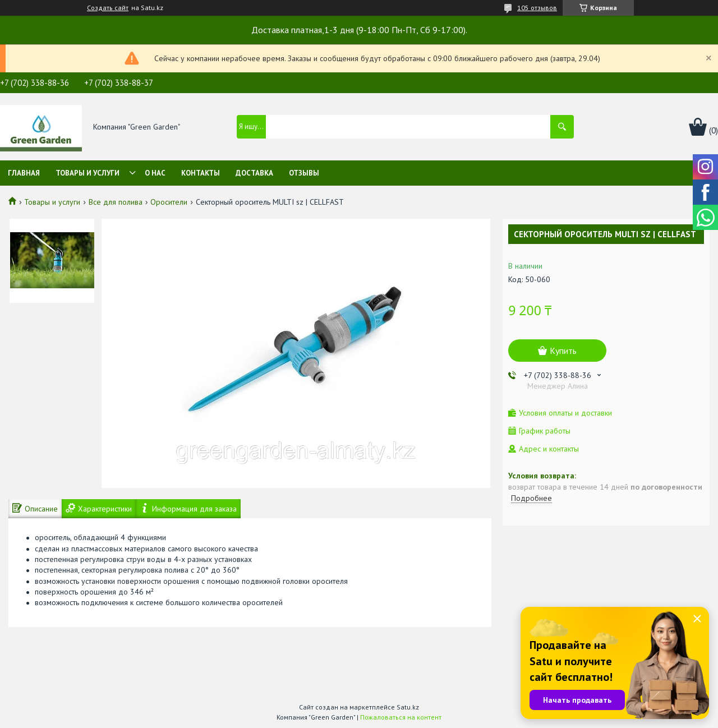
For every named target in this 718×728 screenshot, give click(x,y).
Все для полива (116, 202)
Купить (563, 351)
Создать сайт (108, 8)
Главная (24, 173)
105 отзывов (537, 8)
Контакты (201, 173)
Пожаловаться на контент (401, 717)
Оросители (169, 202)
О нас (155, 173)
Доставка (254, 173)
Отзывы (304, 173)
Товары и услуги (88, 173)
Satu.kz (408, 707)
